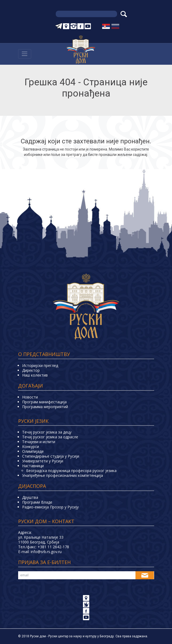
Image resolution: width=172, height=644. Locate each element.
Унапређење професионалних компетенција (63, 475)
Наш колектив (35, 375)
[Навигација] (25, 54)
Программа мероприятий (45, 407)
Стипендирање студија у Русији (51, 456)
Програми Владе (37, 502)
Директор (31, 370)
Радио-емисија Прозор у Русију (50, 507)
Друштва (30, 497)
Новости (30, 397)
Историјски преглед (40, 365)
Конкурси (31, 446)
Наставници (33, 466)
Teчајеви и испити (39, 442)
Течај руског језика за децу (47, 432)
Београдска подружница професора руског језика (71, 471)
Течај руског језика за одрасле (50, 437)
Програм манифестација (44, 402)
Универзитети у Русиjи (43, 461)
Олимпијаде (33, 451)
